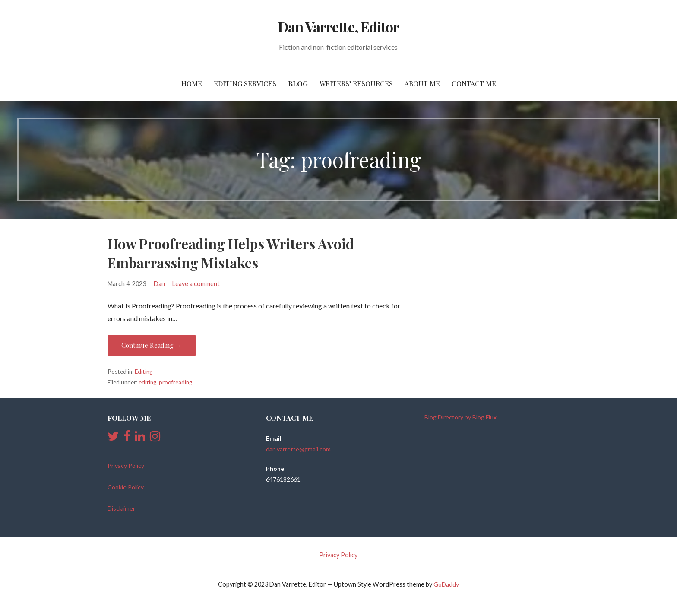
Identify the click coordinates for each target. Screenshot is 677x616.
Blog (298, 84)
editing (147, 382)
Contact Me (474, 84)
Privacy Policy (126, 465)
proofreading (176, 382)
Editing (144, 372)
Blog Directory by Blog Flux (460, 417)
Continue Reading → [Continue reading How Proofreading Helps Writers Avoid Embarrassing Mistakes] (152, 345)
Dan (159, 284)
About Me (422, 84)
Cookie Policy (126, 487)
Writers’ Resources (356, 84)
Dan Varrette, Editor (338, 27)
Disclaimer (121, 508)
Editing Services (245, 84)
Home (192, 84)
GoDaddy (446, 584)
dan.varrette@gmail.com (298, 449)
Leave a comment (196, 284)
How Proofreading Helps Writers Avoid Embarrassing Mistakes (231, 253)
